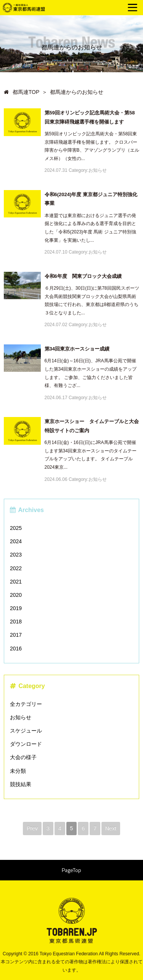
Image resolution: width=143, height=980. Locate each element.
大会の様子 (23, 757)
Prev (32, 828)
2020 (16, 595)
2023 (16, 555)
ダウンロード (26, 744)
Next (111, 828)
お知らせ (21, 717)
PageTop (71, 870)
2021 (16, 582)
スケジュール (26, 731)
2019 (16, 608)
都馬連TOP (22, 92)
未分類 (18, 771)
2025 (16, 528)
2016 (16, 649)
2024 (16, 541)
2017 (16, 635)
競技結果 (21, 784)
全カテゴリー (26, 704)
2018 (16, 622)
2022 (16, 568)
